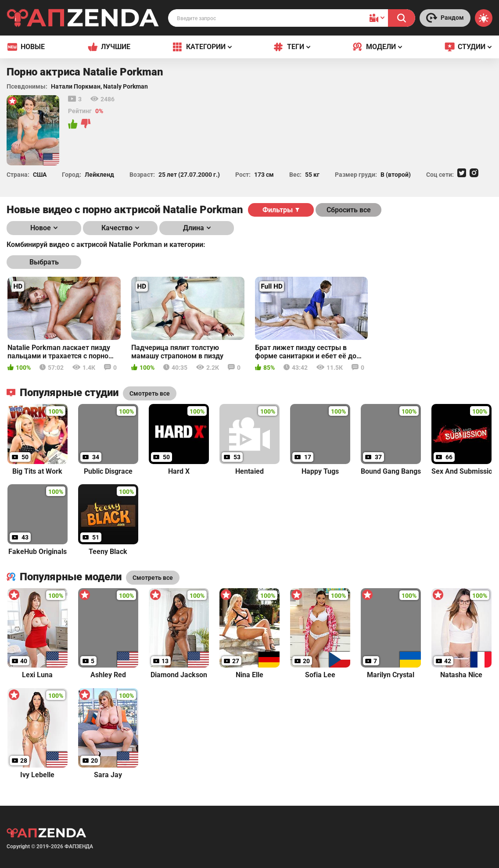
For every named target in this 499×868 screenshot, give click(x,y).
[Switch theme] (484, 18)
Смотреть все (153, 578)
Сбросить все (349, 210)
